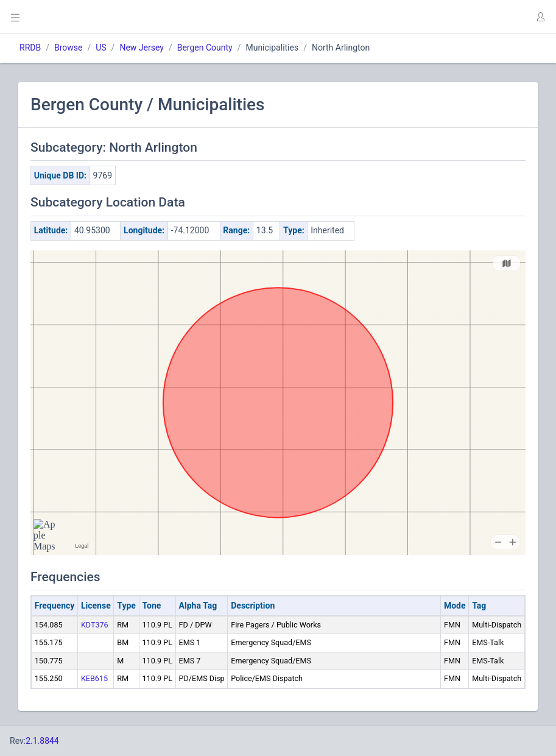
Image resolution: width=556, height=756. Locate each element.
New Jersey (141, 48)
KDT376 (95, 625)
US (101, 48)
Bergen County (205, 48)
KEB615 (94, 678)
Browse (68, 48)
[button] (540, 17)
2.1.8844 (42, 741)
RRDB (30, 48)
